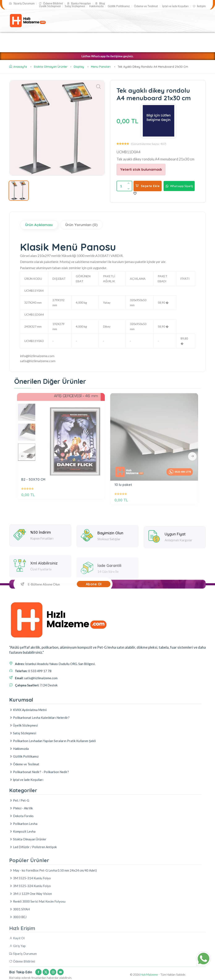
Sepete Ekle (148, 186)
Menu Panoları (101, 67)
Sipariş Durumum (22, 3)
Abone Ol (94, 584)
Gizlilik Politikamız (119, 6)
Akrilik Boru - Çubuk (90, 38)
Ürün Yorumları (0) (81, 225)
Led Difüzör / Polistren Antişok (38, 47)
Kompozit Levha (54, 38)
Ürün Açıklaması (39, 225)
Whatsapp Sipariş (179, 186)
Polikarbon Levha (153, 38)
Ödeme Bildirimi (51, 3)
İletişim (199, 6)
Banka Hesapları (79, 3)
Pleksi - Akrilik (22, 38)
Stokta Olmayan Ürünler (51, 67)
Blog (100, 3)
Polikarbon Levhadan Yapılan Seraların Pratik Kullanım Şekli (52, 817)
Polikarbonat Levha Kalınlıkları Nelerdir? (39, 794)
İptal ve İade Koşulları (175, 6)
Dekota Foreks (82, 47)
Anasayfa (18, 67)
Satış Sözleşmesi (75, 6)
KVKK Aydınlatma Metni (28, 786)
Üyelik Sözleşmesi (50, 6)
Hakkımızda (96, 6)
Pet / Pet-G (121, 38)
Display (79, 67)
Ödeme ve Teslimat (146, 6)
